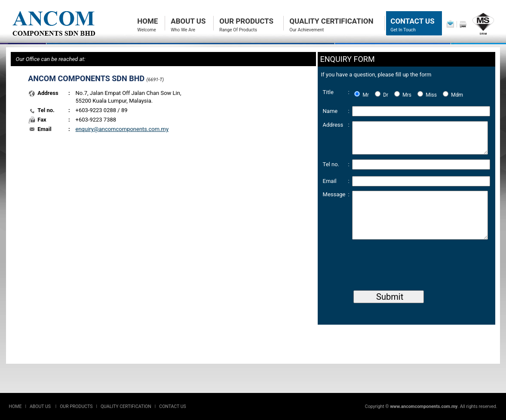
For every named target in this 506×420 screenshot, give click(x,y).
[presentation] (417, 270)
